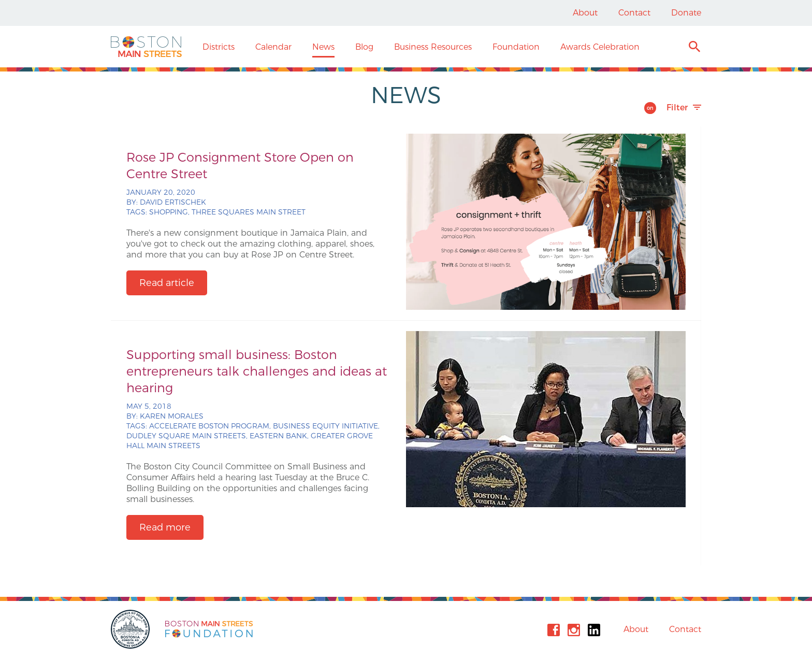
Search (694, 48)
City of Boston (132, 629)
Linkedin (594, 630)
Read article (167, 283)
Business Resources (433, 47)
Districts (219, 47)
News (323, 47)
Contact (634, 13)
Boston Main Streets (146, 47)
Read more (165, 527)
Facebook (554, 630)
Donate (686, 13)
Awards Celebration (600, 47)
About (585, 13)
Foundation (516, 47)
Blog (364, 47)
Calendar (273, 47)
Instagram (574, 630)
